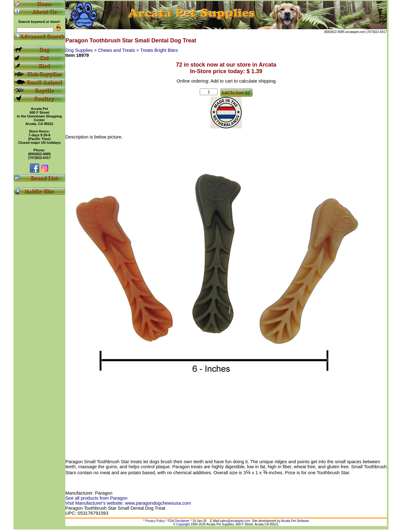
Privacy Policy (155, 521)
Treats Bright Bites (159, 50)
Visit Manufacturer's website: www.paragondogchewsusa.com (128, 503)
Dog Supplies (80, 50)
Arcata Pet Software (295, 521)
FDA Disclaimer (179, 521)
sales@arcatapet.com (235, 521)
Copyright (183, 524)
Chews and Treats (117, 50)
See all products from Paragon (96, 498)
